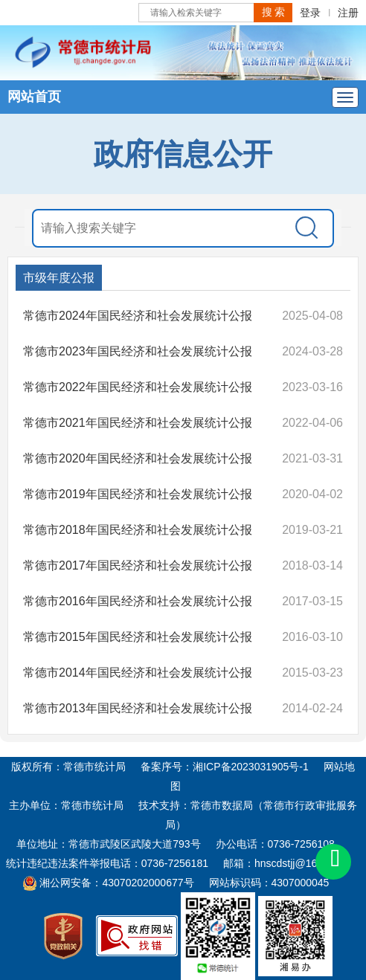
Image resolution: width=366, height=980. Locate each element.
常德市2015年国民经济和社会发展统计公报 (138, 637)
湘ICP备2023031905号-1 (251, 767)
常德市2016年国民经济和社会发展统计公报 (138, 601)
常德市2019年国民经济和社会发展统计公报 (138, 494)
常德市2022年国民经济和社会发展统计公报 (138, 387)
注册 (348, 13)
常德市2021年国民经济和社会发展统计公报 (138, 423)
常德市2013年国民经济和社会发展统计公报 (138, 708)
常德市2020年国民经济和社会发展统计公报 (138, 458)
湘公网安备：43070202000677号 (108, 883)
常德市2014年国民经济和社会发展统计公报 (138, 673)
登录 (310, 13)
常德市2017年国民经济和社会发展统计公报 (138, 565)
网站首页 (34, 97)
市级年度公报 (59, 278)
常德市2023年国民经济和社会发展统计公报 (138, 351)
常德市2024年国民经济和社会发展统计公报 (138, 316)
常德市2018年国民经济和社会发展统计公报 (138, 530)
